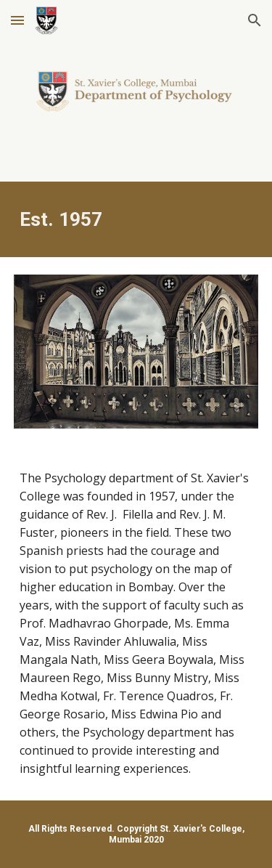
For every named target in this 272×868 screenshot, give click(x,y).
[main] (136, 219)
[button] (17, 20)
